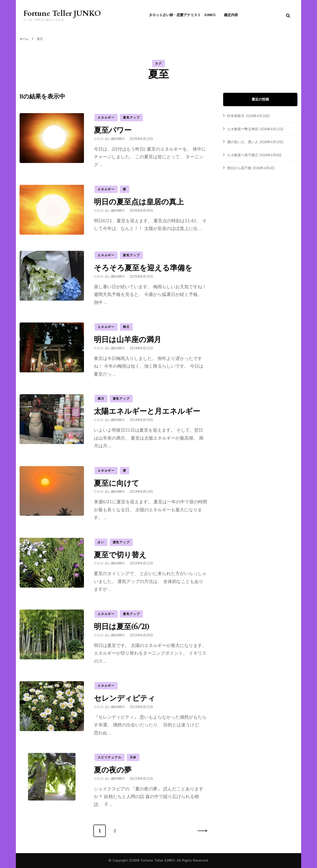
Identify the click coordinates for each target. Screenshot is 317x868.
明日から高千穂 (239, 168)
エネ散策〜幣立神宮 (243, 129)
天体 (133, 757)
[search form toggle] (288, 16)
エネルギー (106, 118)
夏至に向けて (117, 483)
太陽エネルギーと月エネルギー (147, 411)
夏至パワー (113, 130)
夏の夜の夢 (113, 770)
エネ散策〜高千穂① (243, 155)
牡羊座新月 (236, 116)
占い (101, 542)
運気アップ (131, 118)
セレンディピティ (125, 698)
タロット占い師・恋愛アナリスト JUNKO (182, 15)
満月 (126, 327)
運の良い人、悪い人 (243, 142)
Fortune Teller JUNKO (62, 14)
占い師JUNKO (115, 139)
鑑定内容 (231, 15)
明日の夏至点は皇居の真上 (139, 202)
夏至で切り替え (120, 555)
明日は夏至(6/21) (121, 627)
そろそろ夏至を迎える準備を (143, 268)
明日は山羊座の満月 (128, 339)
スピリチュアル (110, 757)
